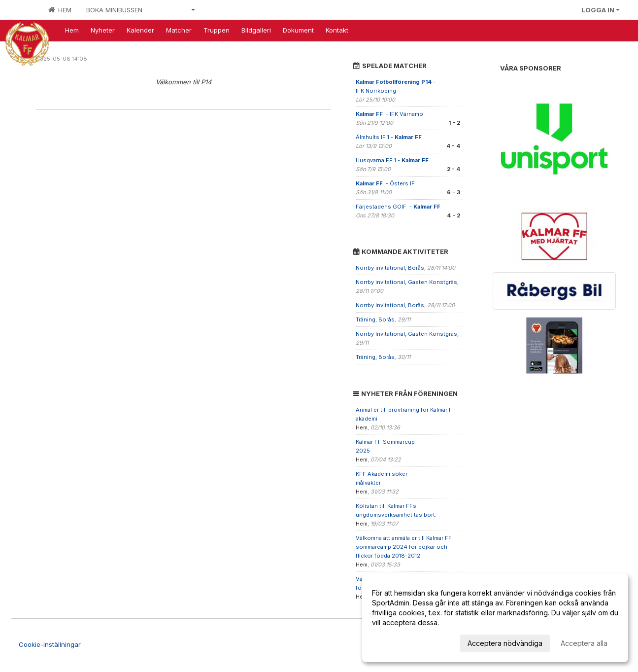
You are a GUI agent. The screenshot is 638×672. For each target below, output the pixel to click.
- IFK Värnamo (390, 114)
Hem (60, 10)
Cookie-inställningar (50, 644)
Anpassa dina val (399, 642)
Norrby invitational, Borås (390, 268)
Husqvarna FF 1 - (393, 160)
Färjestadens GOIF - (399, 207)
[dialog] (495, 618)
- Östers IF (386, 183)
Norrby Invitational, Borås (390, 305)
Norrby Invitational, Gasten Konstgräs (406, 334)
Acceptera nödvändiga (505, 643)
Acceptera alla (584, 643)
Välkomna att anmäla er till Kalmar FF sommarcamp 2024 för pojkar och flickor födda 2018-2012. (404, 547)
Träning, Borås (375, 319)
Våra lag (176, 10)
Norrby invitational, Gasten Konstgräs (406, 282)
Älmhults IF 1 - (389, 137)
